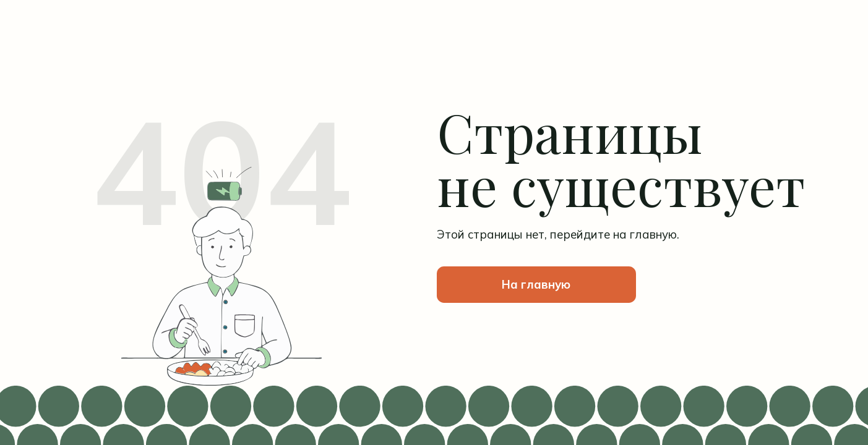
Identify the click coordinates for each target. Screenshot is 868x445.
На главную (536, 284)
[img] (222, 54)
